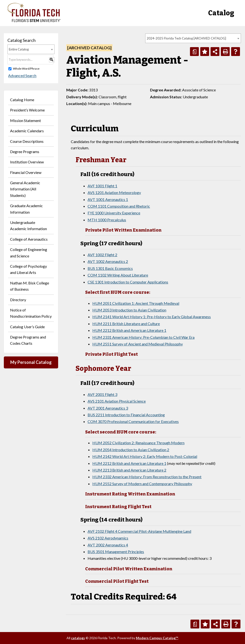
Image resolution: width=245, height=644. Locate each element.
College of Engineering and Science (29, 253)
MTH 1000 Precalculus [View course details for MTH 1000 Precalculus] (107, 220)
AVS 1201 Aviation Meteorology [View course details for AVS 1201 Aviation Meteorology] (114, 192)
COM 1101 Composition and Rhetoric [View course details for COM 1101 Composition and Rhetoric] (119, 206)
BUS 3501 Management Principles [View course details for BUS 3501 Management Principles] (116, 552)
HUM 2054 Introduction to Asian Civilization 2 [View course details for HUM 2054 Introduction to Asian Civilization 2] (131, 450)
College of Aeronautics (29, 239)
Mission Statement (25, 120)
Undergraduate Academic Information (28, 225)
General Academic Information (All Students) (25, 189)
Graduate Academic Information (26, 209)
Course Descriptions (27, 141)
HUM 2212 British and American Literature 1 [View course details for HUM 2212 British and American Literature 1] (129, 330)
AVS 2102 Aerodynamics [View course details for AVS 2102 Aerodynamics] (108, 538)
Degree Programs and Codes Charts (28, 340)
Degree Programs (25, 152)
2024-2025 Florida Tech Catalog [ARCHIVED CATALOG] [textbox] (186, 38)
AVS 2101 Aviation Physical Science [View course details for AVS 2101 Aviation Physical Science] (117, 401)
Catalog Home (22, 100)
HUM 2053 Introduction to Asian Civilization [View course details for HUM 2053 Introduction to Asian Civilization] (129, 310)
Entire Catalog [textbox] (19, 49)
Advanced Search (22, 76)
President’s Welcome (27, 110)
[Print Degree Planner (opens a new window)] (194, 52)
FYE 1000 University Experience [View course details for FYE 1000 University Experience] (114, 213)
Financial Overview (26, 172)
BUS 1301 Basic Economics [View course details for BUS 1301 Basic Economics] (110, 268)
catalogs (78, 638)
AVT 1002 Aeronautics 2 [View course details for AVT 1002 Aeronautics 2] (108, 261)
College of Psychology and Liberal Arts (28, 269)
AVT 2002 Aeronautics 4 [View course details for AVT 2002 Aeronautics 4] (108, 545)
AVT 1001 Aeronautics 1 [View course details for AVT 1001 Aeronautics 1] (108, 199)
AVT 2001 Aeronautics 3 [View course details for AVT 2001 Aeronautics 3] (108, 408)
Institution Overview (27, 162)
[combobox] (193, 38)
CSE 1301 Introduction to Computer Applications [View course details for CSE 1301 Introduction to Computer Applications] (128, 282)
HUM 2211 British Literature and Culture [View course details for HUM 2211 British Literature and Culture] (126, 324)
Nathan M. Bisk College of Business (30, 286)
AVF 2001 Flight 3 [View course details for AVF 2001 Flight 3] (102, 394)
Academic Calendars (27, 131)
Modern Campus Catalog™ (157, 638)
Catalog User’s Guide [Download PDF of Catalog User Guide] (27, 327)
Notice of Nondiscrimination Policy (31, 313)
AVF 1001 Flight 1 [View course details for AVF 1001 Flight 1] (102, 186)
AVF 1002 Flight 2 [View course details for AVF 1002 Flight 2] (102, 255)
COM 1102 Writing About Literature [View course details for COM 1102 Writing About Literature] (118, 275)
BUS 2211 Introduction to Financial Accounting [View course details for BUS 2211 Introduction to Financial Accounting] (126, 415)
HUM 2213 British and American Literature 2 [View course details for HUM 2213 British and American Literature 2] (129, 470)
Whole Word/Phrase (26, 69)
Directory (18, 300)
